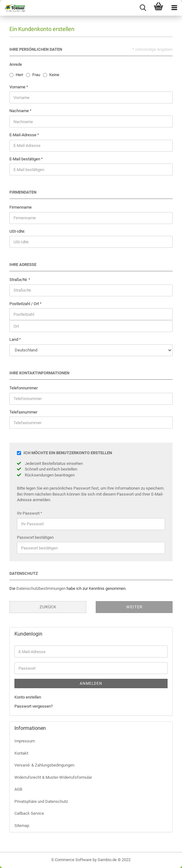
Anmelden (91, 683)
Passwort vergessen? (34, 706)
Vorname (18, 87)
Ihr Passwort (29, 513)
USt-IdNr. (17, 231)
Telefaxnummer (23, 412)
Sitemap (22, 826)
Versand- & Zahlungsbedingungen (44, 765)
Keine (54, 75)
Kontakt (21, 753)
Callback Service (29, 813)
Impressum (25, 741)
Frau (36, 75)
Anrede (16, 64)
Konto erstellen (28, 697)
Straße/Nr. (19, 280)
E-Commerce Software (72, 860)
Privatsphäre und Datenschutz (41, 801)
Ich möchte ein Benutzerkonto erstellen (68, 453)
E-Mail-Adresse (23, 135)
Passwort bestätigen (35, 537)
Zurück (48, 607)
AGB (18, 789)
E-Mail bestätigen (25, 159)
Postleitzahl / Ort (25, 304)
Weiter (134, 607)
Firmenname (21, 207)
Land (14, 339)
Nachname (20, 111)
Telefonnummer (24, 388)
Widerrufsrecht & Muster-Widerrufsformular (53, 777)
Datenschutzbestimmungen (41, 588)
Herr (19, 75)
